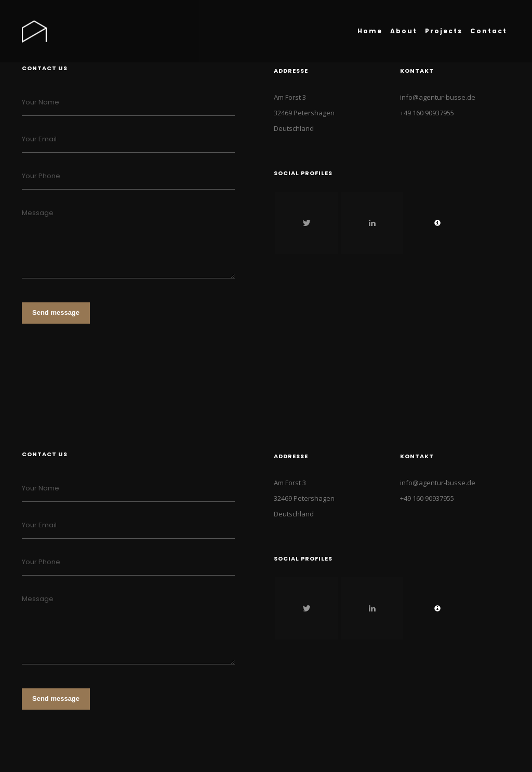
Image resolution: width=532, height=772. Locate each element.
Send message (56, 312)
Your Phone (41, 176)
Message (38, 213)
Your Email (39, 139)
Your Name (41, 102)
